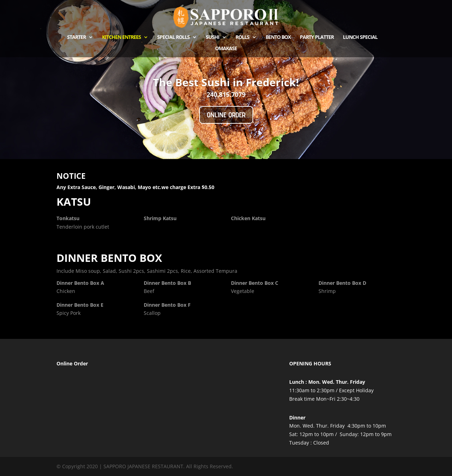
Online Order (226, 115)
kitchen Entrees (121, 37)
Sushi (213, 37)
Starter (76, 37)
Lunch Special (360, 37)
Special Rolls (173, 37)
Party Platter (317, 37)
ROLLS (242, 37)
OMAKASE (226, 49)
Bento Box (278, 37)
